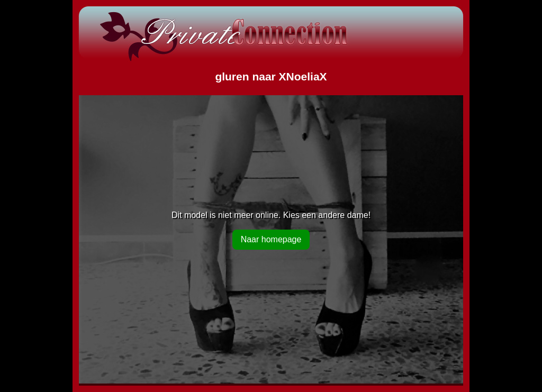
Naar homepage (271, 239)
